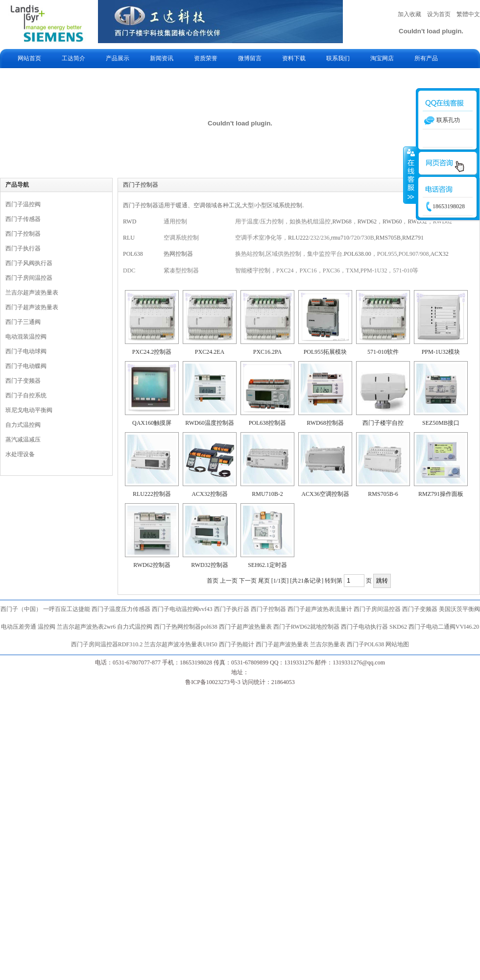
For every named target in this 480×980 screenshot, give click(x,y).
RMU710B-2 (267, 494)
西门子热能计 (237, 644)
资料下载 (294, 58)
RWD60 (392, 221)
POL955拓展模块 (325, 352)
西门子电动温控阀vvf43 (182, 609)
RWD (130, 221)
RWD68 (342, 221)
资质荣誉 (206, 58)
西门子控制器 (23, 234)
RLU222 (298, 238)
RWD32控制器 (209, 565)
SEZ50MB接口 (441, 423)
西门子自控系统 (26, 395)
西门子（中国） (21, 609)
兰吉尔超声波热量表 (32, 293)
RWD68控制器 (325, 423)
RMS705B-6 (383, 494)
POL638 (133, 254)
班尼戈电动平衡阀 (29, 410)
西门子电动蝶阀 (26, 366)
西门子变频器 (23, 381)
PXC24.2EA (210, 352)
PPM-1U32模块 (441, 352)
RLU (129, 238)
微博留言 (250, 58)
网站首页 (29, 58)
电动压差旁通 (19, 627)
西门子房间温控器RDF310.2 (107, 644)
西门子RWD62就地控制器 (307, 627)
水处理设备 (20, 454)
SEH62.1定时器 (267, 565)
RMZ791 (413, 238)
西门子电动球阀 (26, 351)
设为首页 (439, 14)
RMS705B (388, 238)
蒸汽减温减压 (23, 440)
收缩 (410, 175)
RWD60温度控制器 (209, 423)
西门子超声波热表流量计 (320, 609)
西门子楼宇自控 (383, 423)
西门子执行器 (23, 248)
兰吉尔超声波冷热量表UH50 (180, 644)
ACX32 (439, 254)
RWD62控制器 (152, 565)
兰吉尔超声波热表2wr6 (86, 627)
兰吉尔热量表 (328, 644)
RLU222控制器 (152, 494)
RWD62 (367, 221)
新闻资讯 (162, 58)
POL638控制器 (268, 423)
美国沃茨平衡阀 (459, 609)
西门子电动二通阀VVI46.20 (444, 627)
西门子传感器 (23, 219)
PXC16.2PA (268, 352)
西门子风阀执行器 (29, 263)
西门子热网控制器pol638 (185, 627)
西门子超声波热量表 (32, 307)
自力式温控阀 (23, 425)
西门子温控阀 (23, 204)
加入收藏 (409, 14)
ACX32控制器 (209, 494)
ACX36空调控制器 (325, 494)
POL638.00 (358, 254)
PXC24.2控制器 (152, 352)
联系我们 (338, 58)
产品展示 (118, 58)
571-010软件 (383, 352)
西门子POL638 (366, 644)
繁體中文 (468, 14)
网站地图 (397, 644)
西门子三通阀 (23, 322)
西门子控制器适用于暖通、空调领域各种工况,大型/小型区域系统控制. (213, 205)
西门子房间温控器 (29, 278)
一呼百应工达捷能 (67, 609)
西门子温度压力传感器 (121, 609)
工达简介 (73, 58)
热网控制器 (178, 254)
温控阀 (47, 627)
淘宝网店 (382, 58)
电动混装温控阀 (26, 337)
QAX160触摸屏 (152, 423)
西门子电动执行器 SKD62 (374, 627)
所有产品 (426, 58)
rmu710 (340, 238)
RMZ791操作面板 (441, 494)
